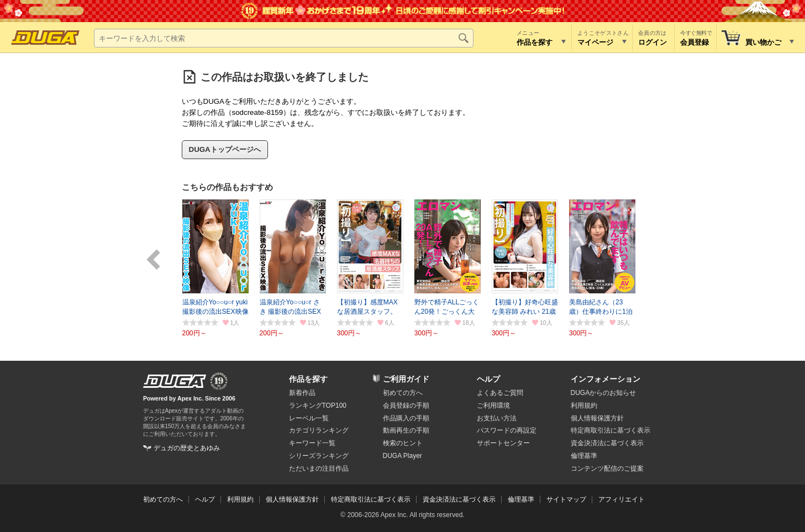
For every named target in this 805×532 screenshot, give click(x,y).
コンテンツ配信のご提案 (607, 468)
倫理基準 (584, 456)
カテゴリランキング (319, 430)
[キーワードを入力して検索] (284, 38)
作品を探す (308, 379)
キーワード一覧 (312, 443)
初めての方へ (403, 393)
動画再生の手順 (406, 430)
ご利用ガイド (406, 379)
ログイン (653, 42)
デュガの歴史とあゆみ (187, 448)
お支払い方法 (497, 418)
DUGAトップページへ (225, 149)
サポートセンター (503, 443)
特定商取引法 (611, 430)
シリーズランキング (319, 456)
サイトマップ (566, 499)
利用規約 (584, 405)
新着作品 (302, 393)
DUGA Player (402, 456)
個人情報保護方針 (597, 418)
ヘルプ (488, 379)
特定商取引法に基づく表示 (371, 499)
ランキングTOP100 (318, 405)
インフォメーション (606, 379)
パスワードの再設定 (507, 430)
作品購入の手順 (406, 418)
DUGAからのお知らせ (604, 393)
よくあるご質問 (500, 393)
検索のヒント (403, 443)
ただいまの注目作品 (319, 468)
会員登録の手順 (406, 405)
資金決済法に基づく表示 (459, 499)
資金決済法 (607, 443)
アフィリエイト (622, 499)
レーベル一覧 (309, 418)
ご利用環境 (493, 405)
